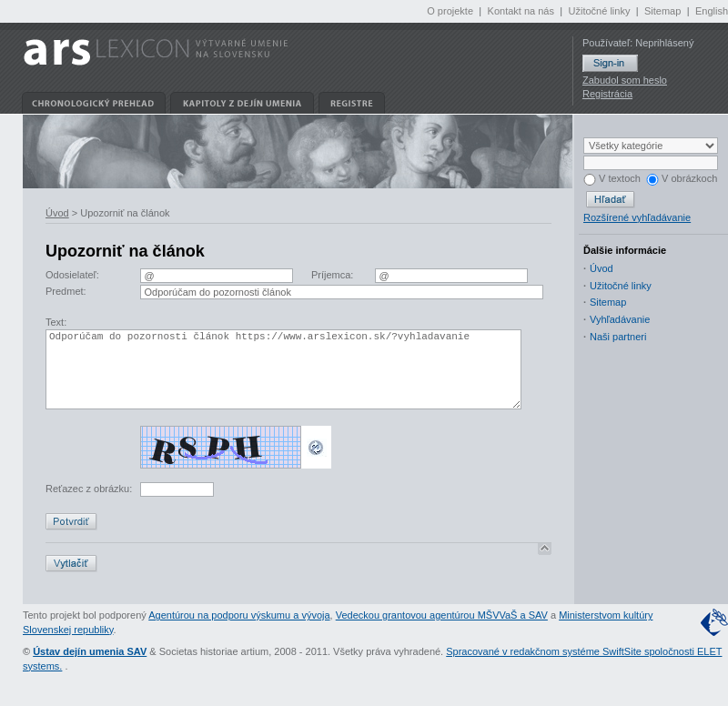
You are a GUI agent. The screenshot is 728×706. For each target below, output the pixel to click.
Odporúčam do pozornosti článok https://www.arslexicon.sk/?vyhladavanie (283, 379)
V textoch (612, 178)
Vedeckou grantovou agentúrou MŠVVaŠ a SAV (442, 634)
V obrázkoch (682, 178)
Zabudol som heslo (625, 80)
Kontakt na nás (521, 11)
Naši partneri (618, 337)
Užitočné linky (600, 11)
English (712, 11)
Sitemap (662, 11)
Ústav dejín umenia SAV (90, 671)
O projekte (450, 11)
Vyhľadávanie (620, 319)
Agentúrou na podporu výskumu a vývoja (239, 634)
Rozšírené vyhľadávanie (637, 217)
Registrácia (607, 94)
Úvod (57, 213)
